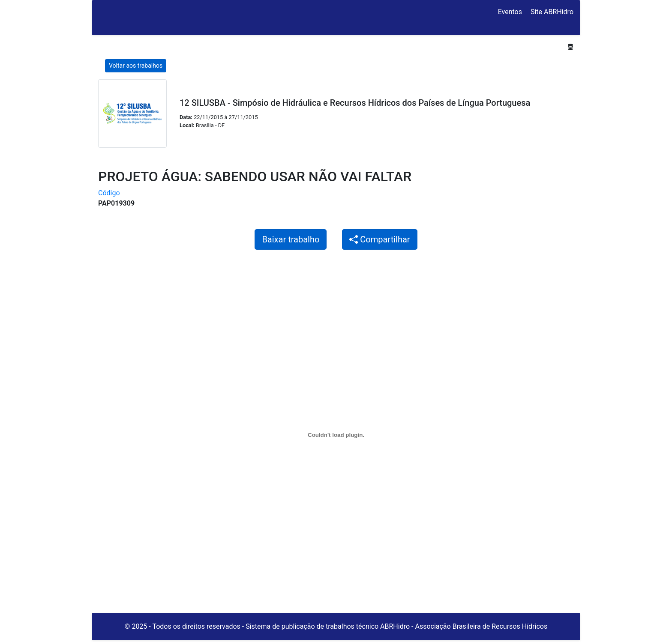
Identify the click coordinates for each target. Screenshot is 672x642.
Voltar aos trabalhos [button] (136, 66)
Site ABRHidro (552, 12)
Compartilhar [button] (379, 239)
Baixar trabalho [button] (291, 239)
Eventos (510, 12)
